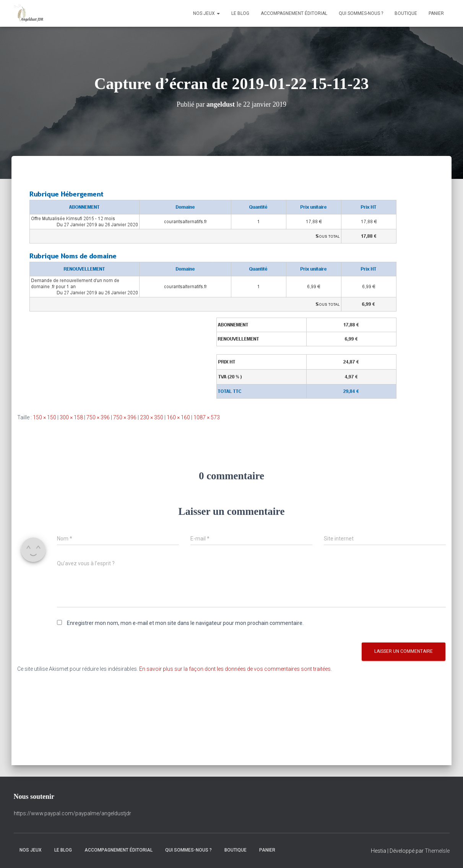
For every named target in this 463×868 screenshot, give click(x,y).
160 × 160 (178, 417)
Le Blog (240, 13)
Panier (436, 13)
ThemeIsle (437, 851)
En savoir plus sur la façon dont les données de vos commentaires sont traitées (235, 669)
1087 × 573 (207, 417)
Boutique (406, 13)
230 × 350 (152, 417)
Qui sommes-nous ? (361, 13)
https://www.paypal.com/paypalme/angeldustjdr (72, 813)
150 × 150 (45, 417)
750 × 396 (98, 417)
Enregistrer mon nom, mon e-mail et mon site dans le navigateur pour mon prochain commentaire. (185, 623)
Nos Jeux (206, 13)
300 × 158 (71, 417)
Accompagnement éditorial (294, 13)
